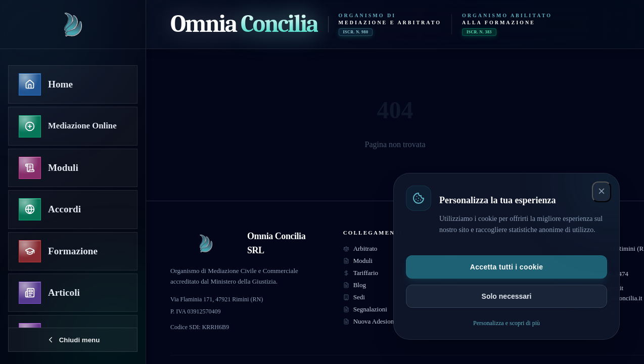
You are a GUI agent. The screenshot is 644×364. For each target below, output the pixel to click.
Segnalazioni (365, 309)
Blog (355, 285)
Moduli (358, 261)
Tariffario (361, 273)
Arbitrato (360, 248)
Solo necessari (507, 296)
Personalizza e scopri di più (507, 323)
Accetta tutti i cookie (507, 267)
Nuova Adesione (370, 321)
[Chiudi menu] (73, 340)
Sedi (354, 297)
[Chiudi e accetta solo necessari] (602, 192)
